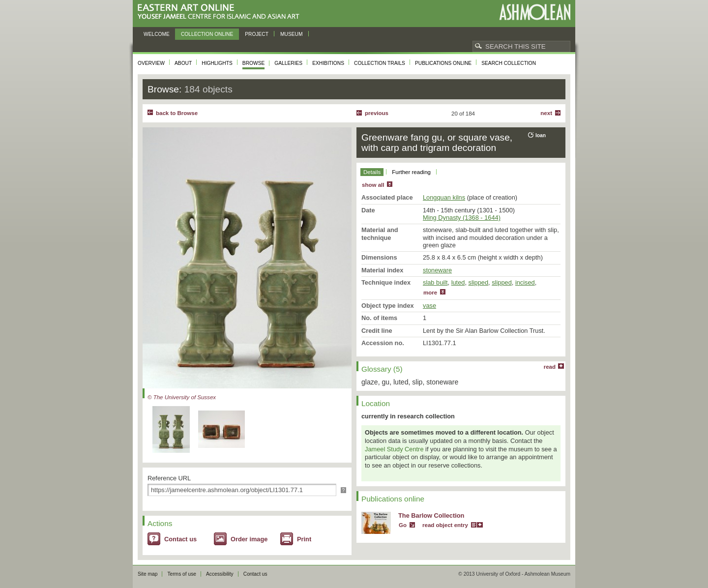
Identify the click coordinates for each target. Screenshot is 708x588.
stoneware (437, 270)
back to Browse (177, 113)
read (550, 367)
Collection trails (380, 63)
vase (429, 306)
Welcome (157, 34)
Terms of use (182, 574)
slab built (435, 282)
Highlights (217, 63)
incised (525, 282)
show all (373, 185)
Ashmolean (535, 12)
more (430, 293)
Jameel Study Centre (394, 449)
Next (546, 113)
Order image (249, 539)
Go (403, 525)
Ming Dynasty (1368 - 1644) (462, 218)
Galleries (288, 63)
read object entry (445, 525)
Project (257, 34)
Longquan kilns (444, 197)
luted (458, 282)
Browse (254, 63)
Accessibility (220, 574)
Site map (147, 574)
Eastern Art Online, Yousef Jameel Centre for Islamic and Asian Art (221, 12)
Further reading (411, 172)
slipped (479, 282)
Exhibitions (328, 63)
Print (304, 539)
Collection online (207, 34)
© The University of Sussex (182, 397)
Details (372, 172)
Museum (292, 34)
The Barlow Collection (431, 515)
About (183, 63)
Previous (377, 113)
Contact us (180, 539)
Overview (151, 63)
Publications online (443, 63)
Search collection (509, 63)
